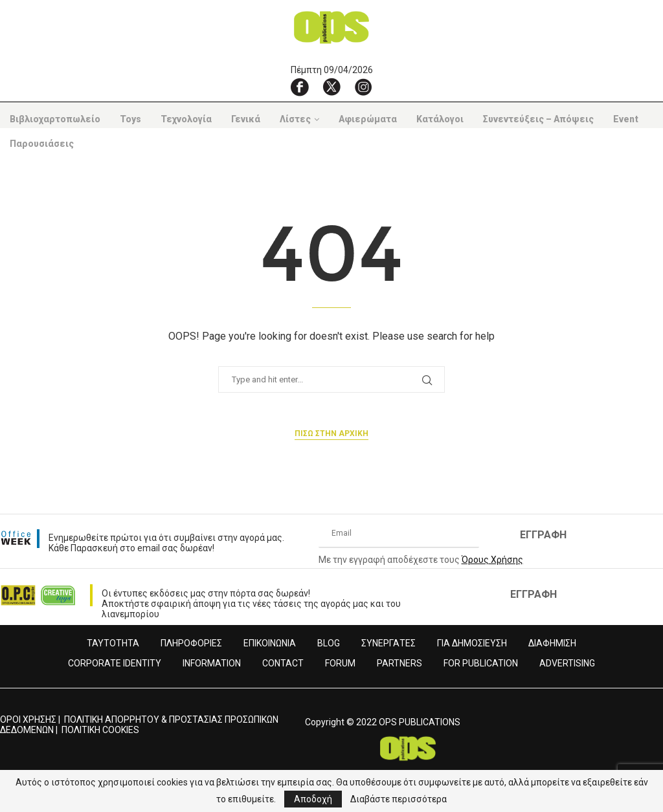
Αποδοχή (313, 799)
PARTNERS (399, 663)
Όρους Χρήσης (492, 560)
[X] (331, 87)
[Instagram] (363, 87)
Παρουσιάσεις (42, 144)
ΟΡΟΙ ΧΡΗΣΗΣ (28, 719)
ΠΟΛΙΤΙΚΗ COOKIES (100, 730)
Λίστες (295, 119)
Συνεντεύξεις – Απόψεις (538, 119)
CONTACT (283, 663)
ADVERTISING (567, 663)
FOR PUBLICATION (481, 663)
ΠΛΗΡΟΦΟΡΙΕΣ (191, 643)
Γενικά (246, 119)
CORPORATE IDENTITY (115, 663)
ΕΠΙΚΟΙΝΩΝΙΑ (270, 643)
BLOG (329, 643)
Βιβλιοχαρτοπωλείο (55, 119)
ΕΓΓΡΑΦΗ (543, 535)
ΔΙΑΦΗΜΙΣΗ (552, 643)
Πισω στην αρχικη (331, 433)
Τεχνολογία (186, 119)
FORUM (340, 663)
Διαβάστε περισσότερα (399, 799)
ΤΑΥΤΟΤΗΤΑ (113, 643)
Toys (130, 119)
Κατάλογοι (440, 119)
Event (626, 119)
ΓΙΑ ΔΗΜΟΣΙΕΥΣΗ (472, 643)
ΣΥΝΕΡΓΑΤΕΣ (388, 643)
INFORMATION (212, 663)
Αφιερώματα (368, 119)
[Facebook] (300, 87)
